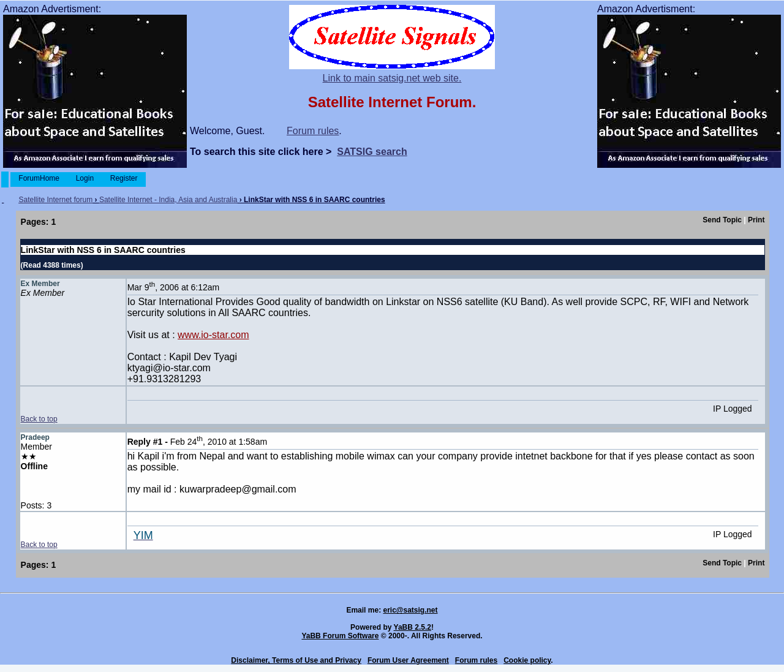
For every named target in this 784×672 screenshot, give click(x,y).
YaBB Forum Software (340, 636)
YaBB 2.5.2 (413, 627)
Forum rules (313, 131)
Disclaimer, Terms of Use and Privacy (296, 660)
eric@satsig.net (410, 610)
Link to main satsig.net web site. (392, 78)
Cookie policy (527, 660)
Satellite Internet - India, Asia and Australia (168, 200)
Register (123, 178)
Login (85, 178)
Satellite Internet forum (55, 200)
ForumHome (39, 178)
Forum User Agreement (408, 660)
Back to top (39, 419)
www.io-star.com (213, 335)
